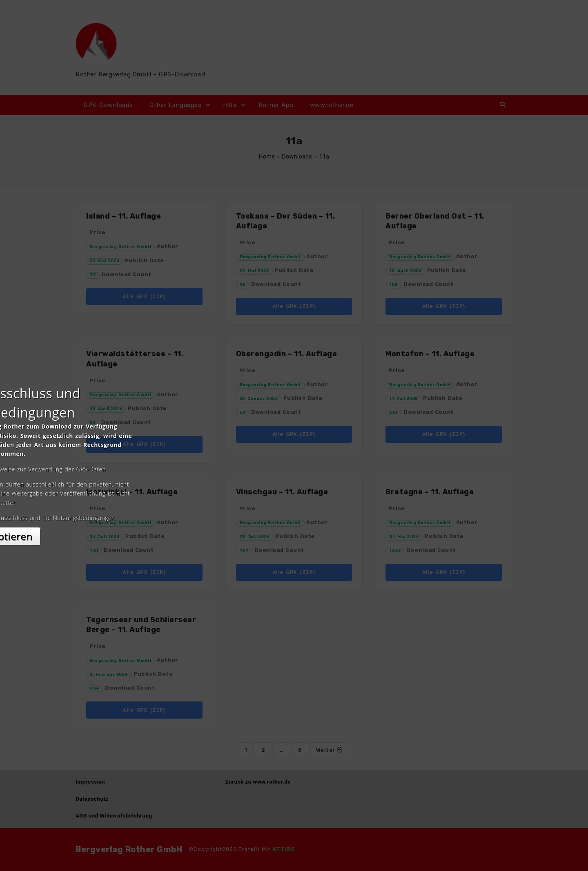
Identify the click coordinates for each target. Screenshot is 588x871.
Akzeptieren (294, 508)
